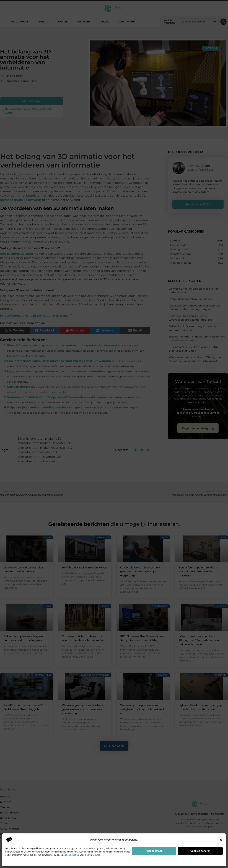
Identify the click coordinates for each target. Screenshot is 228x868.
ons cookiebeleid (71, 855)
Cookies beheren (200, 851)
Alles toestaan (154, 851)
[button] (221, 840)
